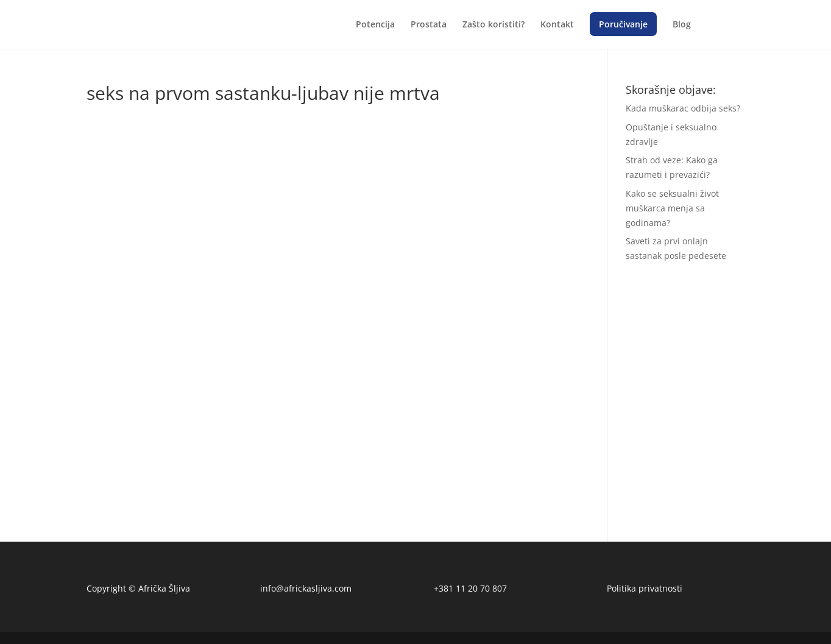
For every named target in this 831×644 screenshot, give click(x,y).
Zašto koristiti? (493, 25)
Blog (682, 25)
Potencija (375, 25)
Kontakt (557, 25)
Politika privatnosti (645, 588)
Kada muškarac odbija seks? (683, 108)
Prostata (429, 25)
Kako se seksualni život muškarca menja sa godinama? (672, 208)
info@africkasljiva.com (306, 588)
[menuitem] (712, 34)
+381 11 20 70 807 (470, 588)
